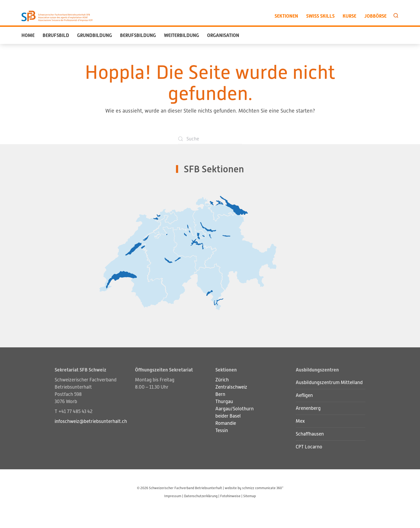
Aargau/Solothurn (235, 409)
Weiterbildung (181, 35)
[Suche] (210, 139)
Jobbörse (375, 16)
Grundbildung (95, 35)
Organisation (223, 35)
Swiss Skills (320, 16)
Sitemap (250, 496)
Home (28, 35)
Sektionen (286, 16)
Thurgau (224, 401)
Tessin (222, 430)
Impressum (173, 496)
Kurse (349, 16)
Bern (220, 394)
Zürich (222, 380)
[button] (396, 16)
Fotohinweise (230, 496)
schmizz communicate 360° (263, 488)
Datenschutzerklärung (201, 496)
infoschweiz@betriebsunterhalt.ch (91, 421)
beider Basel (228, 416)
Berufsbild (56, 35)
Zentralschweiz (231, 387)
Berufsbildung (138, 35)
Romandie (226, 423)
